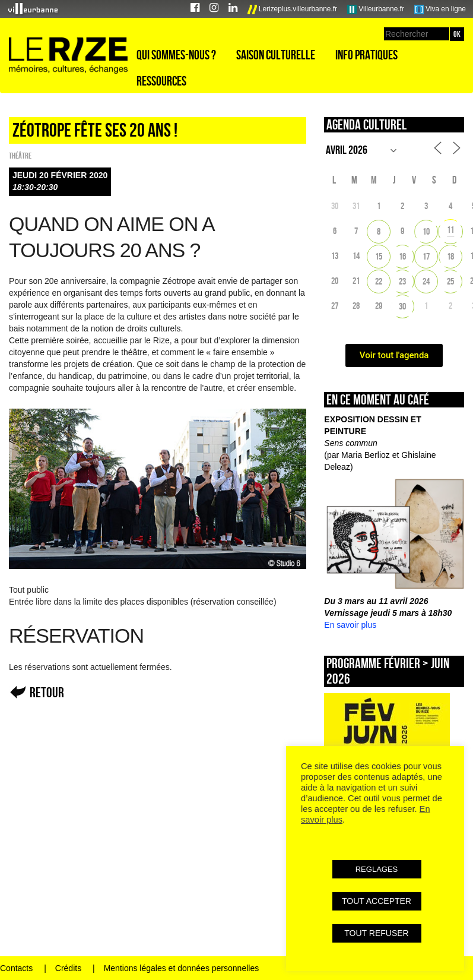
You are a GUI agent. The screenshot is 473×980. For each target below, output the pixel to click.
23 (402, 281)
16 (402, 256)
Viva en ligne (440, 10)
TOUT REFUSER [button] (376, 933)
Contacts (16, 968)
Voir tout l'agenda (394, 355)
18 (450, 256)
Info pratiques (366, 55)
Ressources (161, 81)
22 (379, 281)
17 (426, 256)
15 (379, 256)
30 (402, 306)
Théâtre (20, 156)
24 (426, 281)
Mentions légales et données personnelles (182, 968)
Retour (47, 692)
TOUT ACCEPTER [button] (377, 901)
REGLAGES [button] (377, 869)
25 (450, 281)
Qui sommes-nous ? (176, 55)
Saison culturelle (276, 55)
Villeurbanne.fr (376, 10)
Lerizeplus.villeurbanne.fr (293, 10)
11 (450, 230)
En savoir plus (350, 625)
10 (426, 231)
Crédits (68, 968)
